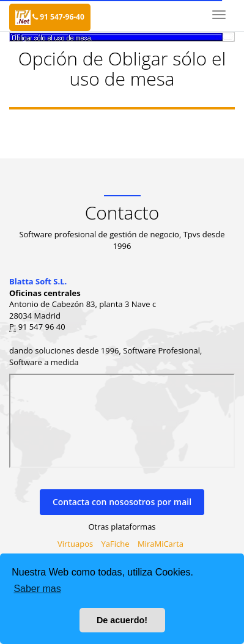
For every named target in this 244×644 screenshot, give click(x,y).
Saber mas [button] (37, 589)
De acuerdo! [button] (122, 620)
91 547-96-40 (58, 17)
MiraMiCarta (161, 544)
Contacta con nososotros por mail (122, 502)
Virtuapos (75, 544)
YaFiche (116, 544)
